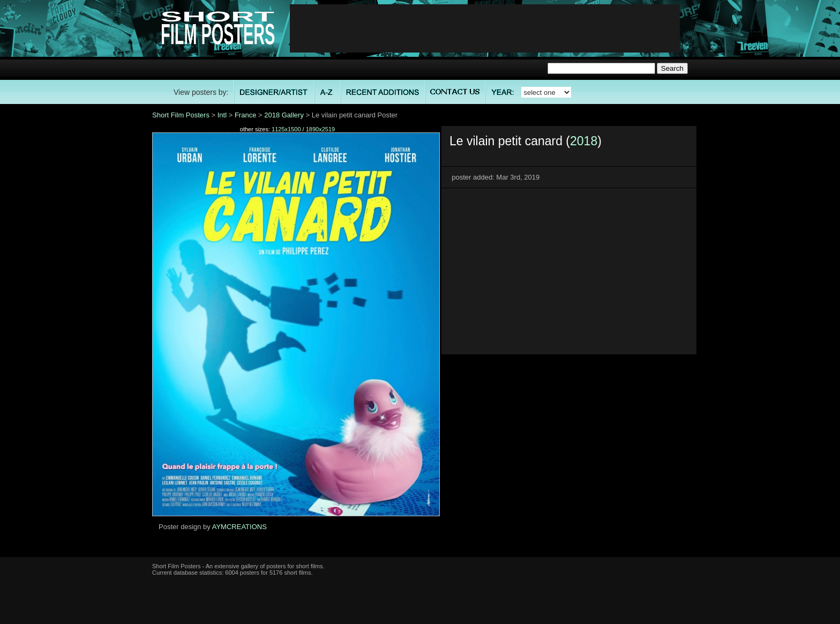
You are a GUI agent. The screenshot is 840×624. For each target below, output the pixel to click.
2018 (584, 141)
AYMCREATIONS (239, 527)
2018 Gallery (284, 115)
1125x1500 (286, 129)
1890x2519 (320, 129)
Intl (222, 115)
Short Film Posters (181, 115)
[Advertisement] (485, 28)
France (245, 115)
